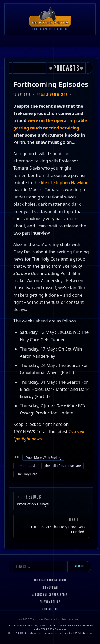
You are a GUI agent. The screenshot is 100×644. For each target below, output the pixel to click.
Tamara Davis (26, 466)
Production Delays (33, 504)
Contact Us (50, 610)
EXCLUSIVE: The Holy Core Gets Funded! (58, 529)
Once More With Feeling (43, 458)
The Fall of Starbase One (63, 466)
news (37, 439)
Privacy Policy (50, 602)
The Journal (50, 588)
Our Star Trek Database (50, 581)
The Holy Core (27, 474)
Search (79, 567)
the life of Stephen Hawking (61, 183)
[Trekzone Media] (50, 17)
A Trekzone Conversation (50, 595)
